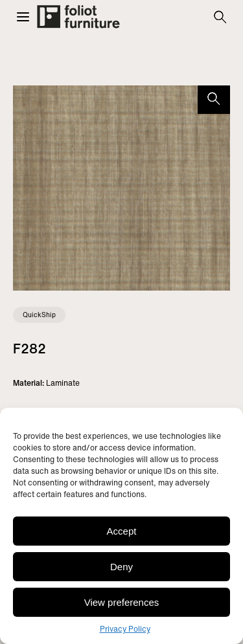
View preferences (122, 602)
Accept (122, 531)
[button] (23, 17)
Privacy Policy (125, 629)
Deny (121, 567)
